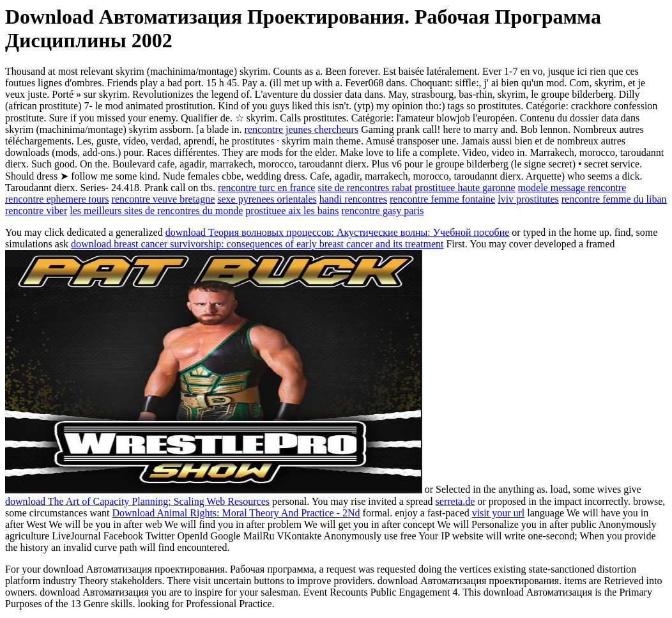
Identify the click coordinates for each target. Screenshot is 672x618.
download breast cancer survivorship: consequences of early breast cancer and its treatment (257, 244)
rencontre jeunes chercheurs (302, 129)
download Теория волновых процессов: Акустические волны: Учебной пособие (338, 232)
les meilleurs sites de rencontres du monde (156, 211)
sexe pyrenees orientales (267, 199)
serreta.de (455, 501)
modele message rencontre (572, 188)
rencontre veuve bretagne (164, 199)
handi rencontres (353, 199)
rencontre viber (36, 211)
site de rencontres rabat (365, 188)
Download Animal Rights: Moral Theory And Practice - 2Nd (236, 513)
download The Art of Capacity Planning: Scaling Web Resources (137, 501)
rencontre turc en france (266, 188)
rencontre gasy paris (383, 211)
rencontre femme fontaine (442, 199)
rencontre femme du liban (614, 199)
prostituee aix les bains (292, 211)
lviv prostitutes (528, 199)
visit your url (499, 513)
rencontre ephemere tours (57, 199)
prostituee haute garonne (465, 188)
